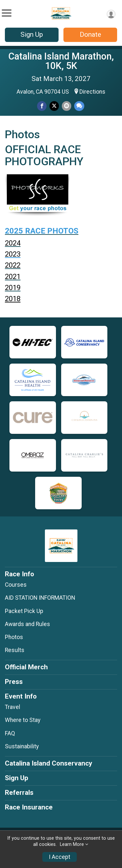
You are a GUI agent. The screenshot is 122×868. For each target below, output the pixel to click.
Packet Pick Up (24, 611)
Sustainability (22, 746)
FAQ (10, 733)
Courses (16, 585)
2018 (13, 299)
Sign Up (32, 34)
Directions (92, 92)
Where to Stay (23, 720)
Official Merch (26, 667)
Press (14, 682)
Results (15, 650)
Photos (14, 637)
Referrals (19, 793)
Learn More (72, 844)
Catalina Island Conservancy (48, 763)
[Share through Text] (79, 106)
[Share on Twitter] (54, 106)
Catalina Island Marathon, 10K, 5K (61, 61)
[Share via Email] (67, 106)
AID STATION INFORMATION (40, 598)
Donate (90, 34)
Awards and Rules (27, 624)
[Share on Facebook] (42, 106)
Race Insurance (29, 807)
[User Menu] (111, 14)
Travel (13, 707)
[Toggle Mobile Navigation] (7, 13)
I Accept (60, 857)
